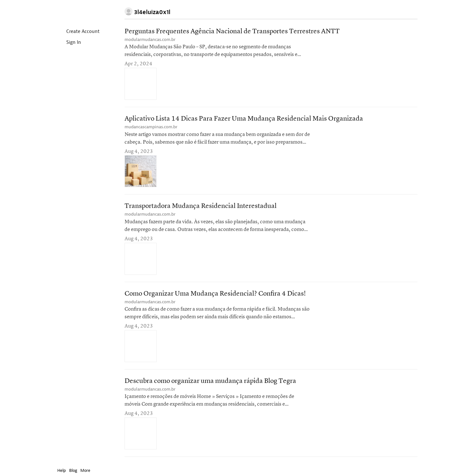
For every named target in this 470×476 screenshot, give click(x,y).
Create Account (78, 32)
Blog (73, 470)
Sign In (68, 43)
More (87, 470)
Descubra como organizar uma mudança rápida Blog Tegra (210, 381)
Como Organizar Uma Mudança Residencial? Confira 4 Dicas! (215, 294)
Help (62, 470)
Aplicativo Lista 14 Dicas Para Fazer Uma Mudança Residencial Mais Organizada (244, 119)
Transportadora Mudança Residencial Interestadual (201, 206)
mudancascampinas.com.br (151, 127)
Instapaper (76, 12)
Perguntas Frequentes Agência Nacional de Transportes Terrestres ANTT (232, 32)
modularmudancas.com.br (150, 40)
